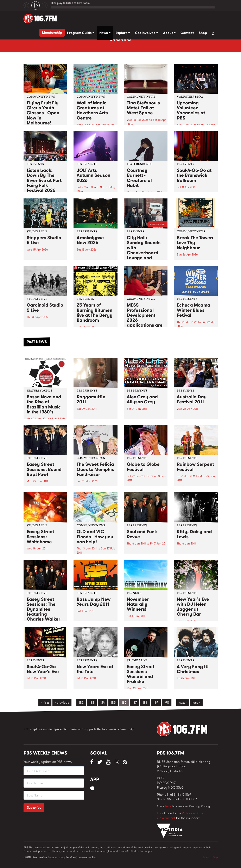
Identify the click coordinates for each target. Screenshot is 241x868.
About (169, 33)
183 (92, 703)
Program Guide (81, 33)
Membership (52, 33)
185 (113, 703)
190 (167, 703)
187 (135, 703)
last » (196, 703)
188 (145, 703)
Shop (203, 33)
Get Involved (147, 33)
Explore (123, 33)
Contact (187, 33)
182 (81, 703)
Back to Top (210, 857)
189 (156, 703)
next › (183, 703)
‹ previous (62, 703)
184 (103, 703)
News (105, 33)
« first (45, 703)
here (168, 806)
